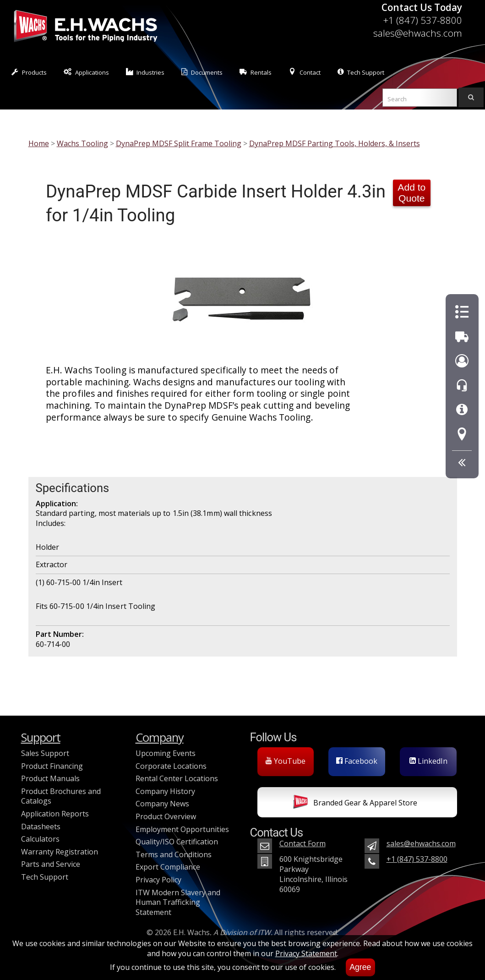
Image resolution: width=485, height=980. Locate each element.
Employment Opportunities (182, 829)
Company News (162, 804)
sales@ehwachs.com (418, 33)
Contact (305, 72)
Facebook (357, 761)
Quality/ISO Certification (177, 842)
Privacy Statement (306, 953)
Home (39, 143)
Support (41, 737)
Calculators (40, 839)
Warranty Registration (60, 852)
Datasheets (41, 827)
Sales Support (45, 753)
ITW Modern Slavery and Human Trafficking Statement (178, 902)
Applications (86, 72)
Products (29, 72)
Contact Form (302, 843)
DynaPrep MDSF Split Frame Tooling (179, 143)
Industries (145, 72)
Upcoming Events (166, 753)
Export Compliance (168, 867)
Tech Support (361, 72)
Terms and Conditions (174, 854)
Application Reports (55, 814)
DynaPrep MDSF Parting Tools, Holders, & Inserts (335, 143)
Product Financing (52, 766)
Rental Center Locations (177, 778)
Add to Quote (411, 193)
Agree (360, 967)
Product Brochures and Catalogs (61, 796)
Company (160, 737)
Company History (165, 791)
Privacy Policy (158, 880)
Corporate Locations (171, 766)
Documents (202, 72)
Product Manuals (50, 778)
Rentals (256, 72)
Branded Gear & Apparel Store (355, 804)
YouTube (286, 761)
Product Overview (166, 816)
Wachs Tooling (82, 143)
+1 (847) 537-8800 (422, 20)
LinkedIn (428, 761)
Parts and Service (51, 864)
